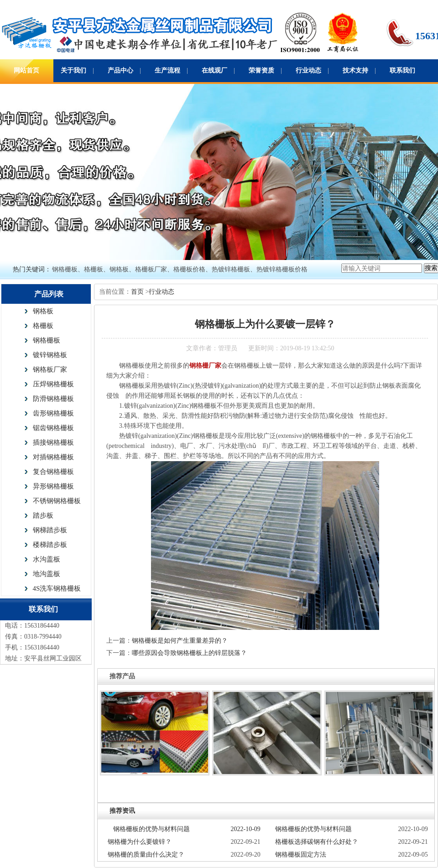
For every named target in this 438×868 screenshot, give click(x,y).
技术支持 (355, 70)
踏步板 (43, 515)
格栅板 (43, 326)
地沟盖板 (47, 574)
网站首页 (26, 70)
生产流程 (167, 70)
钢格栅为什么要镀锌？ (140, 842)
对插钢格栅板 (53, 457)
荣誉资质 (261, 70)
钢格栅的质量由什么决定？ (146, 855)
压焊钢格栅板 (53, 384)
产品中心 (120, 70)
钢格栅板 (47, 340)
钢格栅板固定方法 (301, 855)
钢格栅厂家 (205, 366)
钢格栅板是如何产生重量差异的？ (180, 641)
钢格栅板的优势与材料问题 (151, 829)
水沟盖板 (47, 559)
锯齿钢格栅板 (53, 428)
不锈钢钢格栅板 (57, 501)
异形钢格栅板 (53, 486)
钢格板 (43, 311)
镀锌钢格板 (50, 355)
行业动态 (308, 70)
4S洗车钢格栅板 (57, 588)
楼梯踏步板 (50, 545)
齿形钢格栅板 (53, 413)
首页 (138, 292)
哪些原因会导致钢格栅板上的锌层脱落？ (189, 653)
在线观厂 (214, 70)
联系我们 (402, 70)
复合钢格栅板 (53, 472)
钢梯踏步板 (50, 530)
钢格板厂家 (50, 369)
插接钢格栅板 (53, 442)
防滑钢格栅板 (53, 399)
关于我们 (73, 70)
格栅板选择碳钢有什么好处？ (317, 842)
